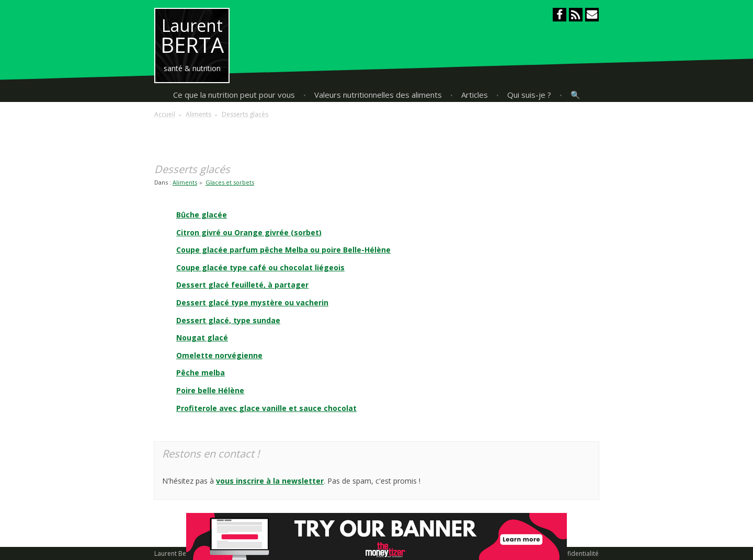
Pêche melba (201, 373)
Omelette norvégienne (219, 355)
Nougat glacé (202, 338)
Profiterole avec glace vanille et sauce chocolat (266, 408)
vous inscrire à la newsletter (270, 481)
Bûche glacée (202, 215)
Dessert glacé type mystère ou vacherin (252, 302)
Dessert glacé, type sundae (228, 320)
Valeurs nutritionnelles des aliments (378, 95)
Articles (475, 95)
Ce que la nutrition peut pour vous (234, 95)
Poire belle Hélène (210, 390)
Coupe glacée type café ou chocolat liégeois (260, 267)
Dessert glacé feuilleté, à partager (242, 285)
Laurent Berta (174, 553)
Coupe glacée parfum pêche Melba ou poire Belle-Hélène (283, 250)
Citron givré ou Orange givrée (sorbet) (249, 232)
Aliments (185, 182)
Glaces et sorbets (230, 182)
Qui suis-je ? (529, 95)
